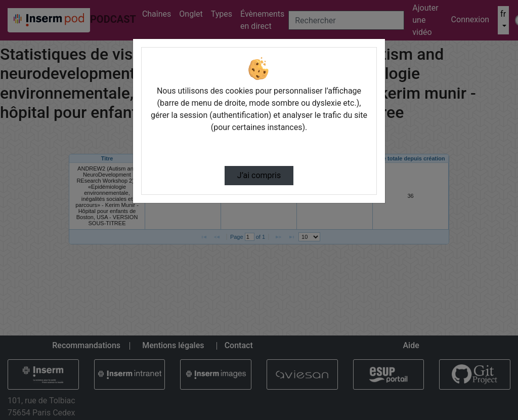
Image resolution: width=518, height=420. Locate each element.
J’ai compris (259, 175)
